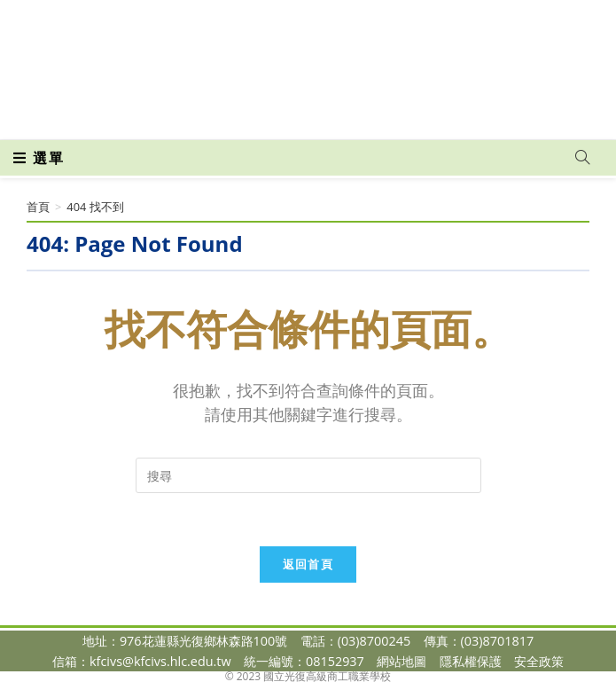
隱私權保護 (471, 661)
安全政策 (539, 661)
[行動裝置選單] (39, 158)
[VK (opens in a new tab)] (336, 114)
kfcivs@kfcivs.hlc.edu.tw (160, 661)
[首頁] (38, 207)
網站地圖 (402, 661)
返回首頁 (308, 564)
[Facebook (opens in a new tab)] (277, 114)
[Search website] (582, 158)
